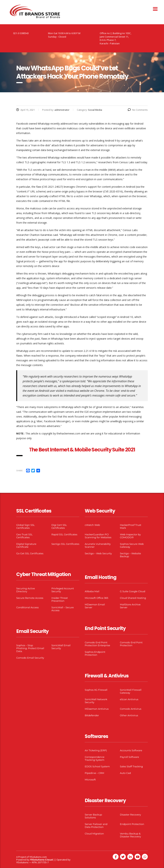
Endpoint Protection (132, 824)
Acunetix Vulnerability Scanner (98, 545)
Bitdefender (92, 715)
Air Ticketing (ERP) (96, 750)
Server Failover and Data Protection (96, 826)
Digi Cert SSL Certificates (59, 526)
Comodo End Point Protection (131, 644)
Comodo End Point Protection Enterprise (97, 644)
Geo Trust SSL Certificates (24, 536)
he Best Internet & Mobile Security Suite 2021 (83, 450)
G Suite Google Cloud (133, 591)
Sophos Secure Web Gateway (132, 545)
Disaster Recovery (130, 815)
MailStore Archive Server (130, 606)
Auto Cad (125, 773)
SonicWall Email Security (61, 647)
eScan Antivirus (129, 699)
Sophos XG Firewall (96, 690)
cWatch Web (92, 525)
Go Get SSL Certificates (30, 553)
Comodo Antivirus (131, 709)
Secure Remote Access (30, 598)
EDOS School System (97, 766)
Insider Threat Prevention (60, 599)
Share (19, 470)
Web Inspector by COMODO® (130, 536)
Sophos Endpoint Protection (95, 653)
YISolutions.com (38, 857)
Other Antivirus (129, 715)
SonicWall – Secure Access (63, 609)
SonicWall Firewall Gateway (131, 691)
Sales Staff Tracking (131, 766)
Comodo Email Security (30, 658)
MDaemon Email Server (95, 606)
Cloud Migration (94, 834)
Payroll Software (130, 757)
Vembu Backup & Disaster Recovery (130, 835)
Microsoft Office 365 (96, 598)
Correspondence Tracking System (95, 758)
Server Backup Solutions (93, 816)
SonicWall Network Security (96, 701)
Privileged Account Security (63, 590)
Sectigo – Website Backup (130, 555)
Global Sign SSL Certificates (25, 526)
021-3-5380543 (21, 33)
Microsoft (90, 780)
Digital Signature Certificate (26, 545)
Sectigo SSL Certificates (65, 544)
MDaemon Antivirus (97, 709)
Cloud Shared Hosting (133, 598)
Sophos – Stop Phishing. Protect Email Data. (30, 648)
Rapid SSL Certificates (64, 534)
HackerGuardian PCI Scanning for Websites (98, 536)
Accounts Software (131, 750)
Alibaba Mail (92, 591)
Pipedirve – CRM (94, 773)
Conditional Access (27, 607)
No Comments (138, 110)
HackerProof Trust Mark (131, 526)
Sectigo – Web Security (98, 553)
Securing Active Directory (26, 590)
